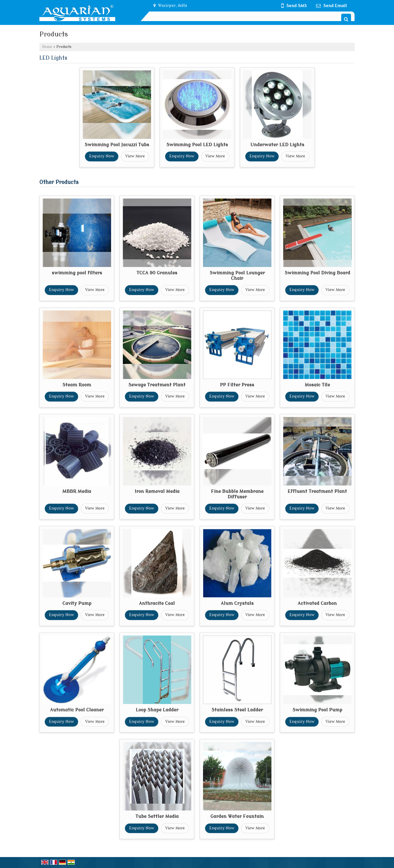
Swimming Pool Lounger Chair (237, 276)
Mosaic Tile (317, 385)
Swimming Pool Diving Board (317, 273)
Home (47, 47)
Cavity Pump (77, 603)
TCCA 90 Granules (157, 273)
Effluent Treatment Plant (317, 491)
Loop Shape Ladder (157, 710)
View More (135, 156)
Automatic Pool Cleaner (77, 710)
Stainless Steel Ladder (237, 710)
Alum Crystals (237, 603)
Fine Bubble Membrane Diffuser (237, 494)
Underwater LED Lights (277, 145)
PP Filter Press (237, 385)
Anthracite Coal (157, 603)
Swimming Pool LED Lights (197, 145)
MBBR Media (77, 491)
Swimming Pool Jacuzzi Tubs (117, 145)
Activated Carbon (317, 603)
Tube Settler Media (157, 816)
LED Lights (53, 58)
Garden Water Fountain (237, 816)
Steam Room (77, 385)
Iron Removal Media (157, 491)
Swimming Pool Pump (317, 710)
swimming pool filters (77, 273)
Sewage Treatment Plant (157, 385)
